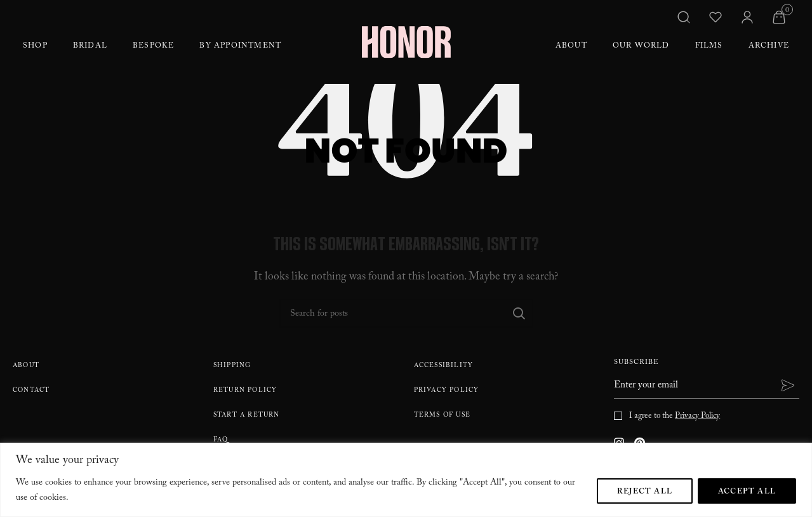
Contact (31, 391)
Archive (769, 46)
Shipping (232, 366)
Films (709, 46)
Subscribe (636, 364)
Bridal (90, 46)
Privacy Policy (447, 391)
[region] (406, 480)
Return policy (245, 391)
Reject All (645, 492)
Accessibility (444, 366)
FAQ (221, 440)
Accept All (747, 492)
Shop (35, 46)
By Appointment (240, 46)
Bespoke (153, 46)
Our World (641, 46)
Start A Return (247, 416)
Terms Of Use (442, 416)
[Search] (406, 313)
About (571, 46)
